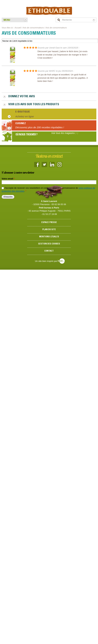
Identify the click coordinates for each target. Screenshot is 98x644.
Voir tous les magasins (65, 133)
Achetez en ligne (25, 116)
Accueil (18, 28)
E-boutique (23, 112)
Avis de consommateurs (33, 28)
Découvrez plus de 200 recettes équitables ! (40, 127)
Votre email (8, 179)
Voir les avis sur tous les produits (34, 105)
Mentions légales (49, 237)
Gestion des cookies (49, 244)
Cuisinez (21, 123)
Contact (49, 251)
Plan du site (49, 230)
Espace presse (49, 223)
